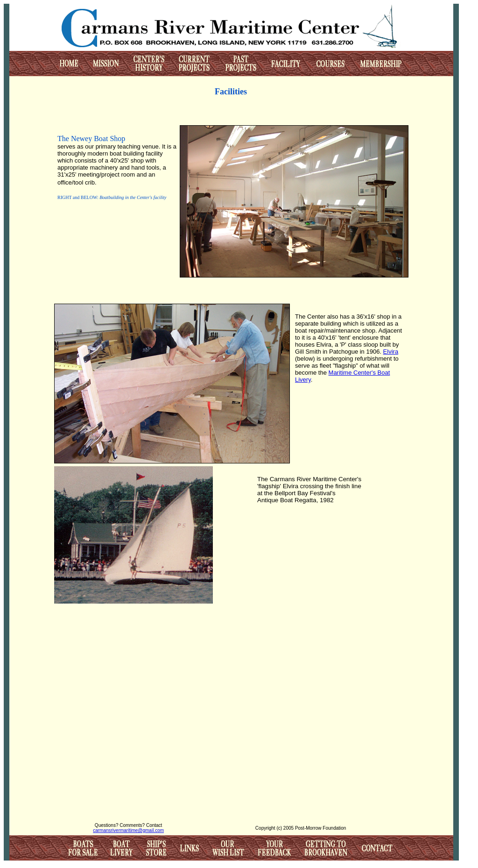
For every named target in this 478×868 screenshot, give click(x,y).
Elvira (391, 352)
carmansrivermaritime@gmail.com (128, 830)
